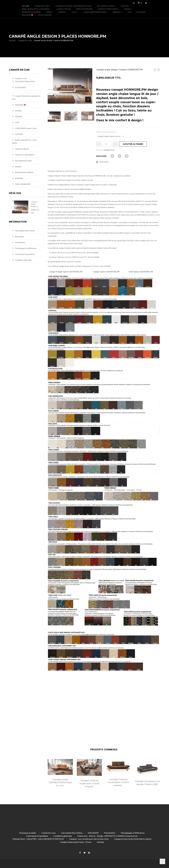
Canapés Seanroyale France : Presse (76, 842)
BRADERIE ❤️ (28, 15)
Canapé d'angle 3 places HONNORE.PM (66, 272)
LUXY (74, 12)
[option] (60, 776)
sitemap (100, 842)
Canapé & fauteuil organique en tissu (74, 6)
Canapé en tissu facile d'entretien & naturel (133, 839)
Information (18, 222)
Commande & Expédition (25, 254)
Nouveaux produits (28, 833)
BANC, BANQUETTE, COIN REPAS (36, 9)
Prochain (90, 117)
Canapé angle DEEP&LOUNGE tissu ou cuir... (60, 782)
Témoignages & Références (26, 248)
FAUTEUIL (125, 6)
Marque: (100, 150)
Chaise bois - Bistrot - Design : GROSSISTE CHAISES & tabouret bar (107, 836)
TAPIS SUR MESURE (84, 9)
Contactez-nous (49, 833)
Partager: (101, 156)
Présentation (20, 243)
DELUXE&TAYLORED (105, 6)
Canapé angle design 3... (35, 204)
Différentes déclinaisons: (107, 132)
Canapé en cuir (42, 6)
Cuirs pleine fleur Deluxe (25, 231)
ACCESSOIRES (20, 87)
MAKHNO (117, 12)
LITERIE (49, 12)
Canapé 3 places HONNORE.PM (106, 272)
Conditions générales (23, 260)
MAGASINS (141, 12)
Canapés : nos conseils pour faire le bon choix (89, 839)
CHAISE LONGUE (64, 9)
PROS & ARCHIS (45, 15)
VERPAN (62, 12)
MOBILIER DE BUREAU (31, 12)
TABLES (127, 9)
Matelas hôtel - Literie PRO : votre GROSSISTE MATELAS (38, 839)
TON (129, 12)
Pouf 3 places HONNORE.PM (141, 272)
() (141, 3)
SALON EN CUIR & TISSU (25, 82)
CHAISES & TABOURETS (107, 9)
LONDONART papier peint (95, 12)
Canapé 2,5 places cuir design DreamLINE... (147, 783)
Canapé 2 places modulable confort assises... (118, 782)
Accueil (26, 6)
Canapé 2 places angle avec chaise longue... (89, 783)
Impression (104, 162)
